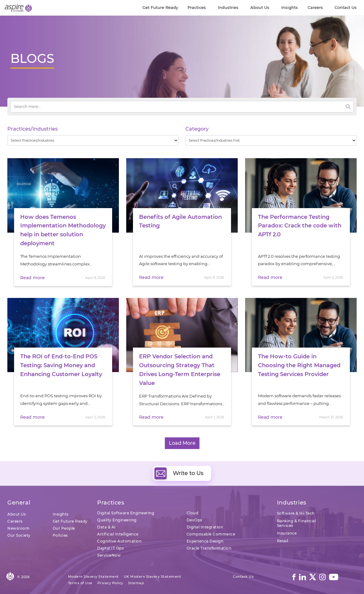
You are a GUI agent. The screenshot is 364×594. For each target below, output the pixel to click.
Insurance (287, 533)
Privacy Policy (110, 583)
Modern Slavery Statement (93, 577)
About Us (17, 514)
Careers (15, 521)
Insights (61, 514)
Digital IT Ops (110, 548)
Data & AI (106, 527)
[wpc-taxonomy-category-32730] (271, 140)
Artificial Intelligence (118, 534)
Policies (60, 535)
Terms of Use (80, 583)
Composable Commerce (211, 534)
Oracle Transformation (209, 548)
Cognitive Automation (119, 541)
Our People (64, 528)
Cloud (193, 513)
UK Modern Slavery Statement (153, 577)
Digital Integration (205, 527)
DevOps (194, 520)
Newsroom (18, 528)
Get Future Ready (70, 521)
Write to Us (179, 473)
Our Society (19, 535)
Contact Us (243, 577)
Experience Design (205, 541)
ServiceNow (109, 555)
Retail (283, 541)
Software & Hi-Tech (296, 513)
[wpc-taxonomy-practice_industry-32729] (93, 140)
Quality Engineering (117, 520)
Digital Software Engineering (126, 513)
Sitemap (136, 583)
